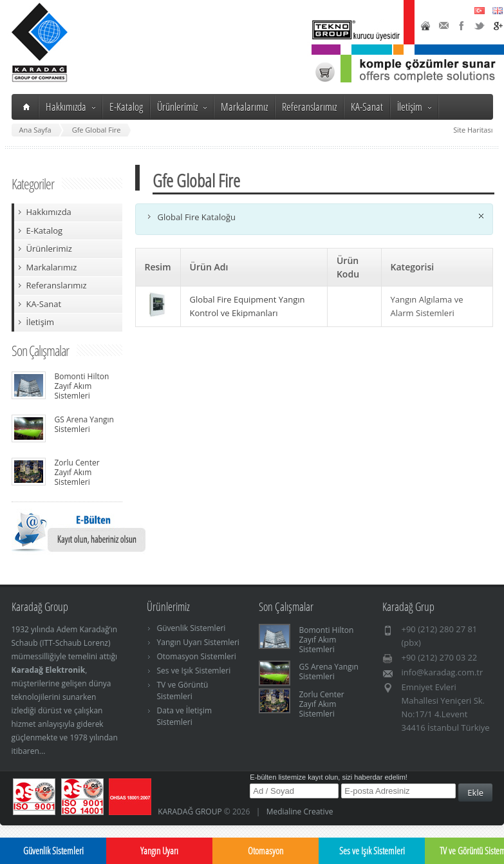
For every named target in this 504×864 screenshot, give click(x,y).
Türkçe (480, 10)
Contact (443, 26)
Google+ (498, 26)
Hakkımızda (70, 107)
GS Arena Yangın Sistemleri (84, 424)
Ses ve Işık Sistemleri (194, 671)
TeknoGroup (357, 30)
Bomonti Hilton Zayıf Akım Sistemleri (82, 386)
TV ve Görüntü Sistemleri (183, 690)
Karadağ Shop (325, 72)
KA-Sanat (367, 107)
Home (425, 26)
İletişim (414, 107)
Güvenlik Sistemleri (191, 628)
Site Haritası (473, 130)
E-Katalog (126, 107)
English (498, 10)
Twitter (480, 26)
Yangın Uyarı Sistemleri (198, 642)
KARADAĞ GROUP (190, 812)
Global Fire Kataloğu (197, 217)
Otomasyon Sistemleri (197, 656)
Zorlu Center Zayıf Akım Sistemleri (77, 472)
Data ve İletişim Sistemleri (185, 716)
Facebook (462, 26)
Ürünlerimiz (182, 107)
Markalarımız (244, 107)
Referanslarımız (309, 107)
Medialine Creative (300, 812)
